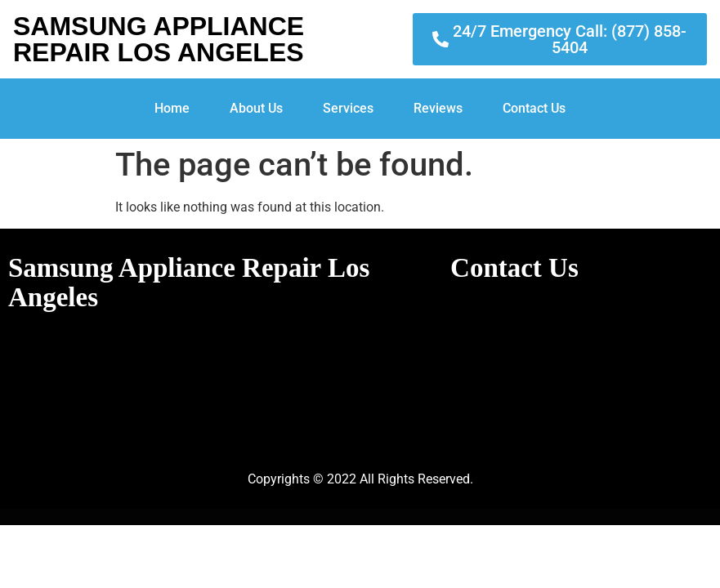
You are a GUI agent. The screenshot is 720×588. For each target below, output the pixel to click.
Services (348, 108)
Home (172, 108)
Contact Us (534, 108)
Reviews (438, 108)
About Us (256, 108)
